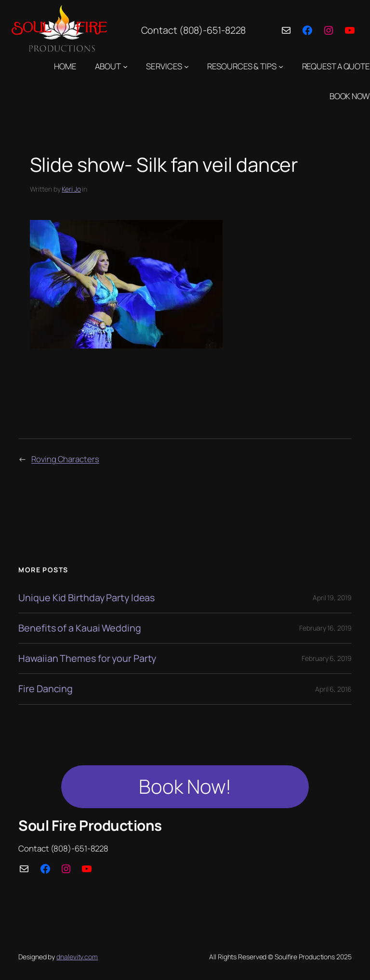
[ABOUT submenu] (125, 66)
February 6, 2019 (326, 658)
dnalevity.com (77, 957)
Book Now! (185, 786)
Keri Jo (71, 189)
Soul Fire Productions (90, 825)
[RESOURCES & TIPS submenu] (281, 66)
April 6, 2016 (333, 689)
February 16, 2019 (325, 628)
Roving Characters (65, 459)
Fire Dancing (46, 689)
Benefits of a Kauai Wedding (79, 628)
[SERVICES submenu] (186, 66)
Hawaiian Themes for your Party (87, 658)
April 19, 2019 (332, 598)
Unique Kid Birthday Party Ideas (86, 598)
